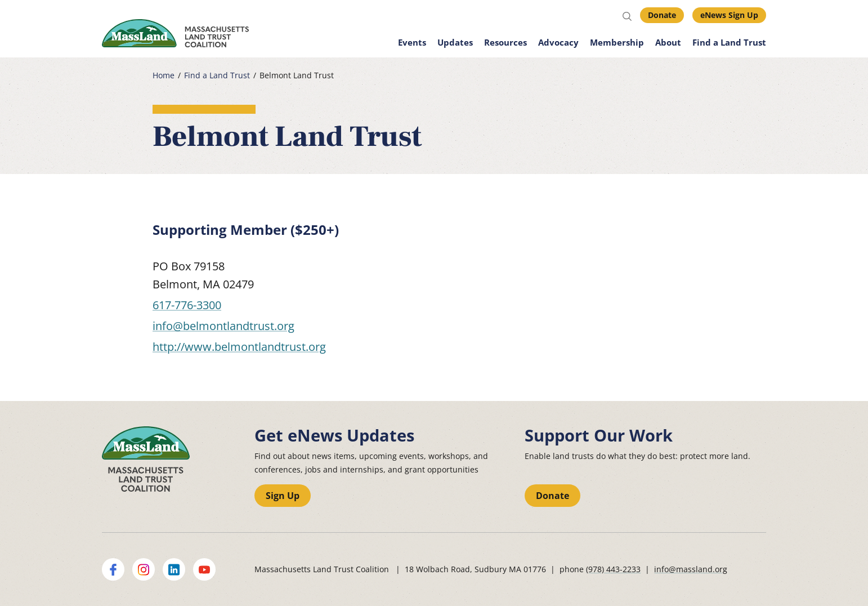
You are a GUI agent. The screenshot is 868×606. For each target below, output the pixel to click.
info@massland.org (691, 569)
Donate (662, 15)
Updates (455, 42)
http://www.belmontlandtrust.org (239, 347)
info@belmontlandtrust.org (223, 326)
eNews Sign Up (729, 15)
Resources (505, 42)
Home (164, 75)
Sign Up (283, 496)
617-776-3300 (187, 305)
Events (412, 42)
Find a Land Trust (729, 42)
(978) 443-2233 (613, 569)
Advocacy (558, 42)
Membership (617, 42)
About (668, 42)
